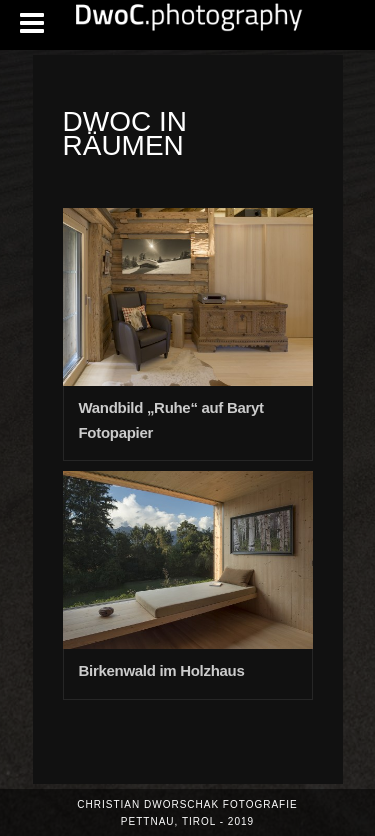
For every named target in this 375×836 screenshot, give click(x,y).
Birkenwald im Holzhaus (162, 670)
